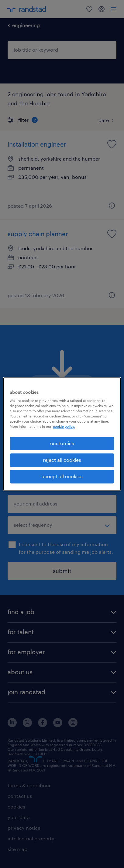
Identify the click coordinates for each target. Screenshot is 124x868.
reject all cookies (62, 460)
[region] (62, 434)
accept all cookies (62, 477)
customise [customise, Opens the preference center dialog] (62, 443)
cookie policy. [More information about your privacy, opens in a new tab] (64, 427)
